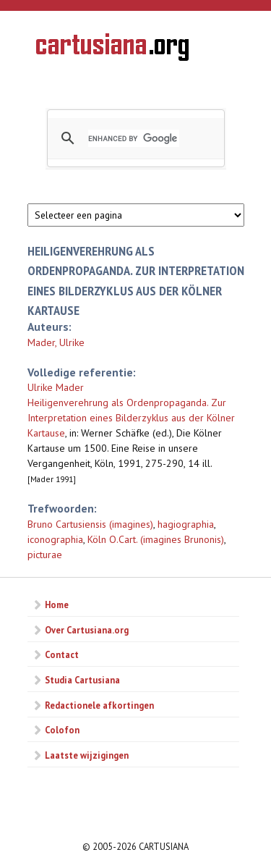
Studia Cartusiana (82, 680)
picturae (45, 555)
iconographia (55, 539)
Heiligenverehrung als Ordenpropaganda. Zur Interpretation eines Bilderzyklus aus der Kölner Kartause (131, 418)
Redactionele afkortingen (99, 705)
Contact (62, 654)
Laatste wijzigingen (87, 755)
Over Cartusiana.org (87, 630)
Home (57, 604)
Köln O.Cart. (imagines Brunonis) (156, 539)
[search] (134, 138)
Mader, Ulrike (56, 342)
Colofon (62, 730)
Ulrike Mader (56, 387)
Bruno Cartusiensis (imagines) (90, 524)
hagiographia (186, 524)
